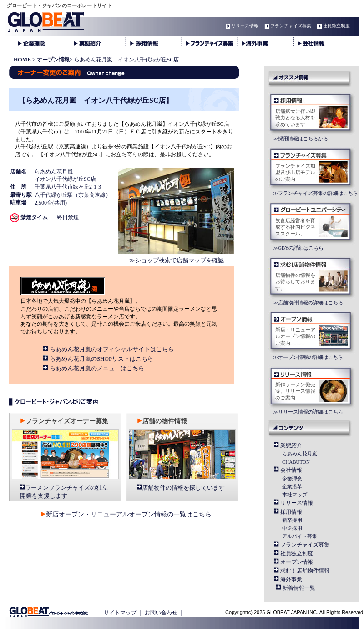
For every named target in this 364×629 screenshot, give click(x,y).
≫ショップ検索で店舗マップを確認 (177, 260)
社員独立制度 (332, 26)
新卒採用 (292, 520)
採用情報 (291, 512)
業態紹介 (291, 445)
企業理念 (292, 479)
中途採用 (292, 528)
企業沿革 (292, 486)
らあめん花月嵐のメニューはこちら (97, 368)
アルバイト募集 (300, 536)
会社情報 (291, 470)
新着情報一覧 (299, 588)
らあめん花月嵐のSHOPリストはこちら (101, 359)
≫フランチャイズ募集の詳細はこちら (316, 193)
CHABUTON (296, 462)
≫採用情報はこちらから (301, 138)
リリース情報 (241, 26)
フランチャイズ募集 (287, 26)
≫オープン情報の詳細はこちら (308, 357)
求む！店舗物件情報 (305, 571)
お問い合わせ (161, 613)
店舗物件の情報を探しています (183, 488)
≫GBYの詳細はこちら (298, 248)
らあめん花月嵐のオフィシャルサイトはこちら (112, 349)
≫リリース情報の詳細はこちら (308, 412)
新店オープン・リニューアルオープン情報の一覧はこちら (129, 514)
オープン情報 (297, 562)
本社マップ (295, 495)
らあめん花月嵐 (300, 454)
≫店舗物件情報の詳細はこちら (308, 302)
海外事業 (291, 579)
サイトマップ (120, 613)
